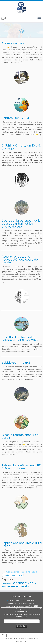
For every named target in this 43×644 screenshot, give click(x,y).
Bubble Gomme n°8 (16, 363)
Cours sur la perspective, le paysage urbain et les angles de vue (21, 223)
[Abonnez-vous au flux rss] (3, 19)
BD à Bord (14, 639)
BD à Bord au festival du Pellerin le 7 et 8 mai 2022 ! (21, 339)
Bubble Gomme (6, 584)
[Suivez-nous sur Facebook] (6, 19)
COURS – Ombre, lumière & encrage (21, 147)
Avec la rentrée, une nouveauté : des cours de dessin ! (20, 259)
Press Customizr (32, 639)
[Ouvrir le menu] (39, 18)
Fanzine (18, 583)
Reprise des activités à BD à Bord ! (22, 544)
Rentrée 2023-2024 (15, 118)
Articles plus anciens (13, 575)
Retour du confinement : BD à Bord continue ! (21, 467)
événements (19, 586)
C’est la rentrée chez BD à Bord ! (20, 436)
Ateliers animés (13, 43)
